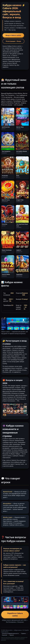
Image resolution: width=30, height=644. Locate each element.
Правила (23, 633)
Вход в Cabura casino (13, 35)
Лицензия (4, 635)
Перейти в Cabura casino (15, 614)
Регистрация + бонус (13, 41)
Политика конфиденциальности (10, 633)
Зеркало (12, 635)
